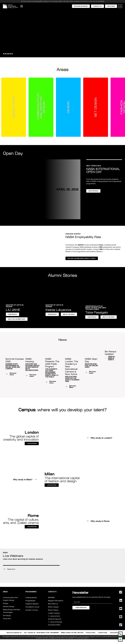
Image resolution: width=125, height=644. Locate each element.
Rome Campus (53, 610)
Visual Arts (7, 619)
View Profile (12, 314)
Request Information (56, 601)
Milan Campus (53, 607)
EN (120, 6)
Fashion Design (9, 606)
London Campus (54, 613)
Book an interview (81, 6)
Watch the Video (69, 314)
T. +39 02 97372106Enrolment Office (55, 623)
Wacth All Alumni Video (17, 319)
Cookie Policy (103, 633)
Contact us (97, 6)
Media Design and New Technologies (12, 611)
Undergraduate (31, 598)
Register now (93, 191)
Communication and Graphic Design (10, 599)
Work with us (53, 604)
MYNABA (51, 598)
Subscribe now (81, 608)
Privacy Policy (91, 633)
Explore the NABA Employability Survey (82, 258)
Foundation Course (32, 607)
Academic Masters (32, 604)
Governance (114, 633)
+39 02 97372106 (32, 443)
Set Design (7, 615)
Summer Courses (32, 610)
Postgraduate (30, 601)
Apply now (111, 6)
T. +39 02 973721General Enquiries (55, 618)
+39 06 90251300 (32, 527)
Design (6, 603)
